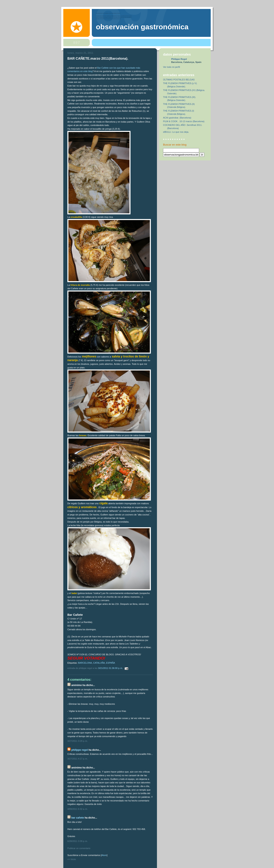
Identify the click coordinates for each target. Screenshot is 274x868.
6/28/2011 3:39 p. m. (78, 841)
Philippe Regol (79, 750)
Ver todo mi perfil (172, 67)
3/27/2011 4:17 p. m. (78, 759)
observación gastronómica (142, 27)
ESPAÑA (111, 663)
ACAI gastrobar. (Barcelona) (177, 118)
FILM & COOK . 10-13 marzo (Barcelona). (184, 121)
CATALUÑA (99, 663)
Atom (104, 855)
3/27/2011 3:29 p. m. (78, 741)
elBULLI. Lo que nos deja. (176, 132)
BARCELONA (85, 663)
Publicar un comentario (79, 848)
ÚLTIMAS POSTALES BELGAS (179, 80)
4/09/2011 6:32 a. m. (78, 809)
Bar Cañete (78, 818)
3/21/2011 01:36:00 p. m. (111, 668)
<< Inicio (72, 859)
